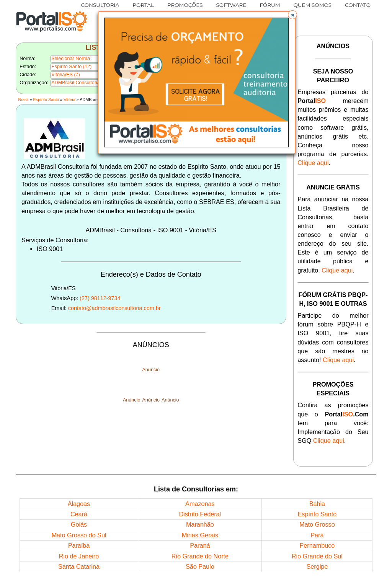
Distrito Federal (200, 514)
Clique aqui (313, 163)
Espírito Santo (46, 100)
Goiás (79, 524)
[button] (292, 15)
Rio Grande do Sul (317, 556)
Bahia (317, 504)
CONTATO (358, 5)
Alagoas (79, 504)
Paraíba (79, 545)
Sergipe (317, 566)
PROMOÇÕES (185, 5)
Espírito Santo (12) (71, 67)
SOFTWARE (231, 5)
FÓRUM (270, 5)
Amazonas (200, 504)
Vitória (69, 100)
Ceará (79, 514)
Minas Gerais (200, 535)
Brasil (23, 100)
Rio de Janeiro (79, 556)
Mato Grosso (317, 524)
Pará (317, 535)
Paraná (200, 545)
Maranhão (200, 524)
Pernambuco (317, 545)
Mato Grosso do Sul (79, 535)
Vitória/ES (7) (66, 75)
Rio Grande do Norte (200, 556)
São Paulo (200, 566)
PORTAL (143, 5)
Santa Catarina (79, 566)
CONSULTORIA (100, 5)
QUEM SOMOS (313, 5)
